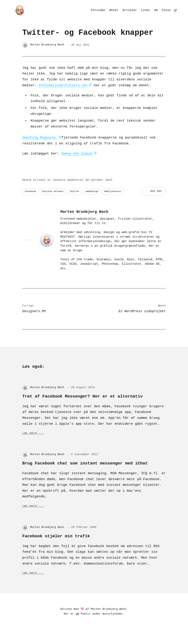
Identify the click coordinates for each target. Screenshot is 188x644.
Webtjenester (116, 191)
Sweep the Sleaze (78, 154)
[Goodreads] (125, 634)
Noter (114, 10)
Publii (86, 622)
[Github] (117, 634)
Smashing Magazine (41, 138)
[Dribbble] (108, 634)
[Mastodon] (64, 634)
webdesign (95, 191)
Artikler (130, 10)
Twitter (77, 191)
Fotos (166, 10)
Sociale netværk (54, 191)
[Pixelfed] (73, 634)
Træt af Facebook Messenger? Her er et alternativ (93, 396)
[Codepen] (99, 634)
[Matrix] (91, 634)
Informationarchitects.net (64, 85)
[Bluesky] (82, 634)
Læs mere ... (34, 434)
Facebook (31, 191)
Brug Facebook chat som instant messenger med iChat (87, 467)
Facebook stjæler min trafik (62, 543)
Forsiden (98, 10)
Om (156, 10)
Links (145, 10)
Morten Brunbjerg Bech (48, 45)
